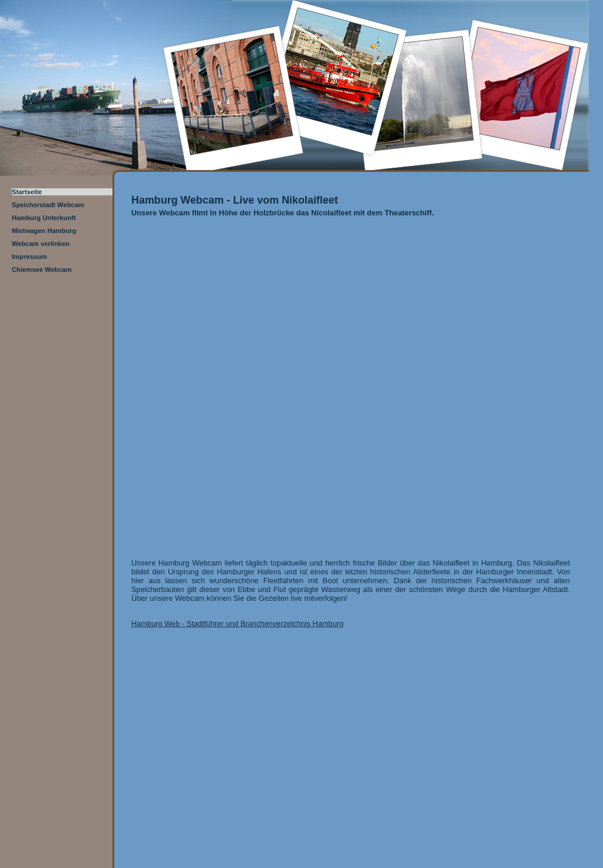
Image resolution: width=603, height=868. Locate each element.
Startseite (27, 192)
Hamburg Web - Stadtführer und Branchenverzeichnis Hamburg (237, 623)
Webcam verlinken (41, 244)
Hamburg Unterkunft (44, 218)
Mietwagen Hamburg (44, 231)
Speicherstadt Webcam (48, 205)
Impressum (29, 257)
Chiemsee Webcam (42, 270)
